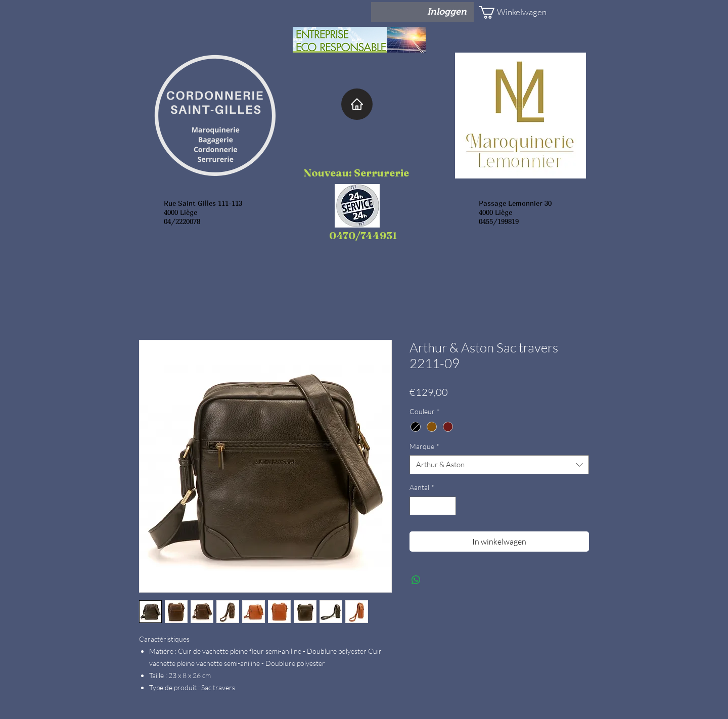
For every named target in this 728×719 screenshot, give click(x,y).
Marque (424, 446)
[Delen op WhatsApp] (416, 580)
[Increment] (448, 506)
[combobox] (499, 465)
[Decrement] (417, 506)
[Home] (357, 104)
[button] (509, 12)
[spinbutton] (433, 506)
